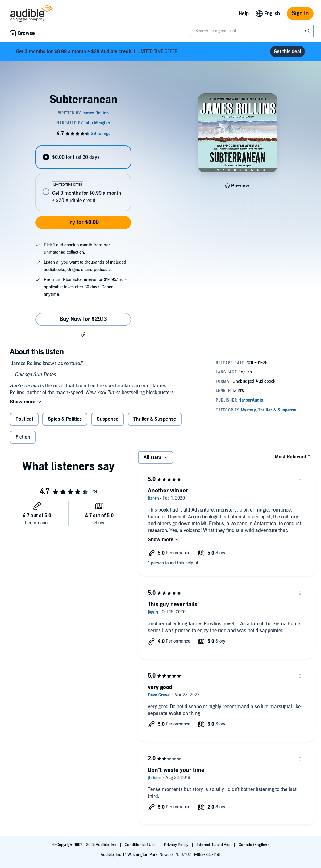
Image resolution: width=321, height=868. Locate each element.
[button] (83, 334)
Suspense (108, 419)
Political (24, 419)
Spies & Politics (65, 419)
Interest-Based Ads (214, 845)
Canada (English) (254, 845)
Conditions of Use (141, 845)
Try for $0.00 (83, 222)
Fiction (23, 437)
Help (244, 14)
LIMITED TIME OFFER (97, 52)
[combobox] (252, 31)
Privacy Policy (177, 845)
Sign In (300, 13)
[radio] (83, 157)
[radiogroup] (83, 178)
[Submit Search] (308, 31)
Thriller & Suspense (155, 419)
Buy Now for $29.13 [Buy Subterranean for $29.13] (83, 319)
